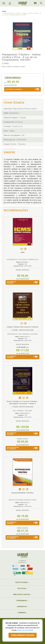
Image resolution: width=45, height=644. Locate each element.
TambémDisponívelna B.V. (22, 249)
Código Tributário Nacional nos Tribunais (22, 327)
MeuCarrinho (35, 3)
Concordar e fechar (23, 635)
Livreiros (22, 613)
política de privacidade (25, 630)
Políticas (22, 588)
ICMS (22, 252)
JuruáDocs (22, 607)
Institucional (22, 582)
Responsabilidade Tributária (22, 493)
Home (4, 12)
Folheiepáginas (25, 249)
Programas (22, 601)
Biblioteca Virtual (22, 594)
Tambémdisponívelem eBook (20, 398)
